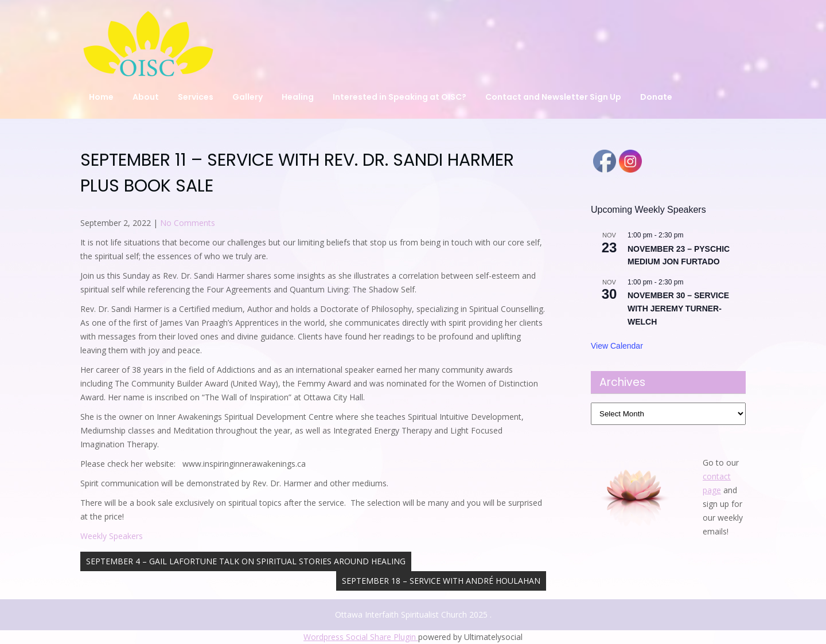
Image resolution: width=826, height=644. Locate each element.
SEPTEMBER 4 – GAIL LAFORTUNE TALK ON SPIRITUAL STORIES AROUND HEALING (246, 561)
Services (196, 97)
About (146, 97)
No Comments (188, 223)
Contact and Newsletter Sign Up (553, 97)
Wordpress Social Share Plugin (361, 637)
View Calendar (617, 346)
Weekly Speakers (112, 536)
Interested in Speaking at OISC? (400, 97)
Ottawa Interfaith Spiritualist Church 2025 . (413, 614)
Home (101, 97)
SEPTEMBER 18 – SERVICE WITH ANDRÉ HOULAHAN (441, 581)
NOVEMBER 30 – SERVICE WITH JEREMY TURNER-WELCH (678, 308)
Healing (298, 97)
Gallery (248, 97)
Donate (656, 97)
